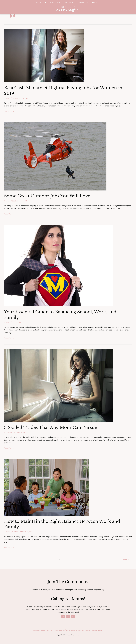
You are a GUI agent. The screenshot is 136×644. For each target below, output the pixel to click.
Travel (88, 630)
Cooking (74, 630)
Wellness (85, 2)
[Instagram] (68, 616)
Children (37, 630)
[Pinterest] (73, 616)
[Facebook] (63, 616)
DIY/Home (66, 630)
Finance (7, 98)
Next (126, 559)
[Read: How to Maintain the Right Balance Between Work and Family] (47, 487)
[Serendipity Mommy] (67, 9)
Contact (100, 2)
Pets (52, 630)
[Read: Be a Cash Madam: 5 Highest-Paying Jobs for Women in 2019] (44, 56)
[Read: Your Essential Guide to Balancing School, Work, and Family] (59, 265)
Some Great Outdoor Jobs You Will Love (48, 196)
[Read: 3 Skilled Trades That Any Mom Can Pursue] (59, 385)
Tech (100, 630)
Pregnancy (69, 2)
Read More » (9, 111)
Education (37, 2)
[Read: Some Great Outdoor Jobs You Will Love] (55, 156)
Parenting (53, 2)
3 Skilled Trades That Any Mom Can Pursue (52, 427)
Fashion (81, 630)
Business (8, 531)
